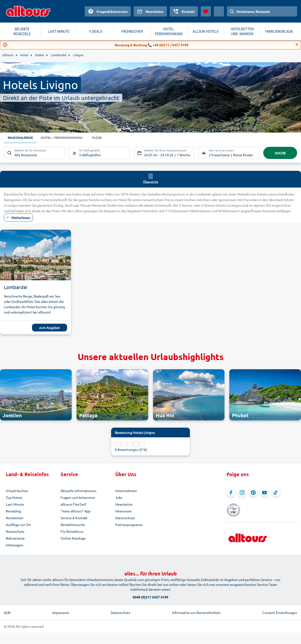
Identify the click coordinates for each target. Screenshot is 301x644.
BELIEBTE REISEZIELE (22, 31)
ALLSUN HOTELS (205, 31)
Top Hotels (14, 497)
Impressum (61, 613)
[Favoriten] (206, 11)
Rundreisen (15, 518)
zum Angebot (50, 328)
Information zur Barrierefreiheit (196, 613)
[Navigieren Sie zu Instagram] (242, 493)
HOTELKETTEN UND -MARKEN (242, 31)
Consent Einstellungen (280, 613)
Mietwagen (15, 545)
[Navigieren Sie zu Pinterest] (253, 493)
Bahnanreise (15, 538)
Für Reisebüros (72, 531)
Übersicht (151, 179)
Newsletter (124, 504)
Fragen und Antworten (78, 497)
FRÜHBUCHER (132, 31)
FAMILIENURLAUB (279, 31)
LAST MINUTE (59, 31)
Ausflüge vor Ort (18, 525)
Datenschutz (125, 518)
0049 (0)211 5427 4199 (150, 597)
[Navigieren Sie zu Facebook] (231, 493)
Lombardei (16, 287)
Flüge (101, 138)
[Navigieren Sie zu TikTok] (276, 493)
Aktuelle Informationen (78, 491)
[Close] (297, 45)
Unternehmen (126, 491)
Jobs (119, 497)
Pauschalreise (21, 138)
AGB (7, 613)
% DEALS (95, 31)
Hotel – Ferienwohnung (64, 138)
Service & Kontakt (74, 518)
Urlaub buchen (17, 491)
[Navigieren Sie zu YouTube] (264, 493)
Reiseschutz (15, 531)
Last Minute (15, 504)
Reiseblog (13, 511)
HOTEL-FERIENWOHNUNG (169, 31)
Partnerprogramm (129, 525)
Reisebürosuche (73, 525)
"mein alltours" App (75, 511)
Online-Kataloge (73, 538)
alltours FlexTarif (73, 504)
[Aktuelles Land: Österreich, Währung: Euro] (219, 11)
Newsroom (123, 511)
